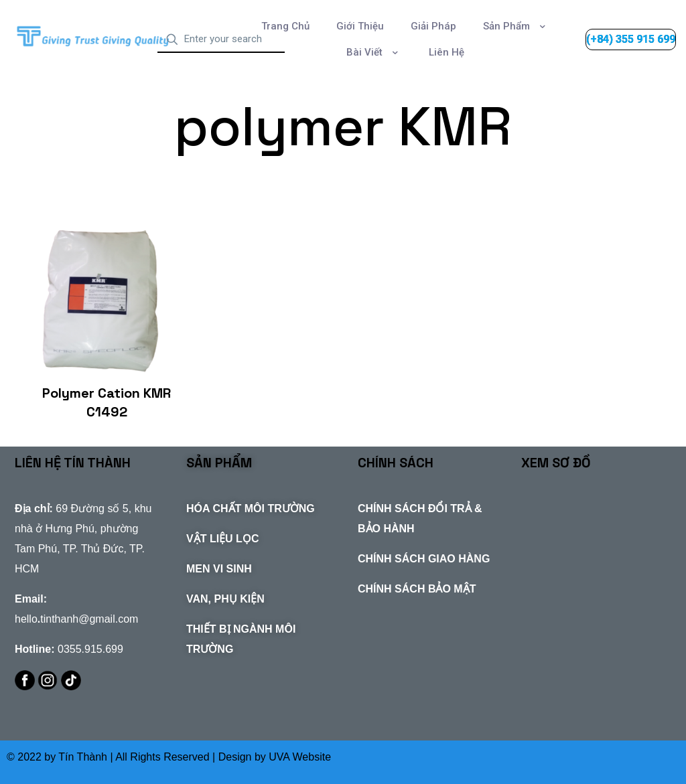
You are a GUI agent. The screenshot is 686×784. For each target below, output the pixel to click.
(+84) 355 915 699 (631, 39)
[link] (94, 36)
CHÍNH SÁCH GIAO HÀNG (424, 559)
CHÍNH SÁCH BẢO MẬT (417, 589)
